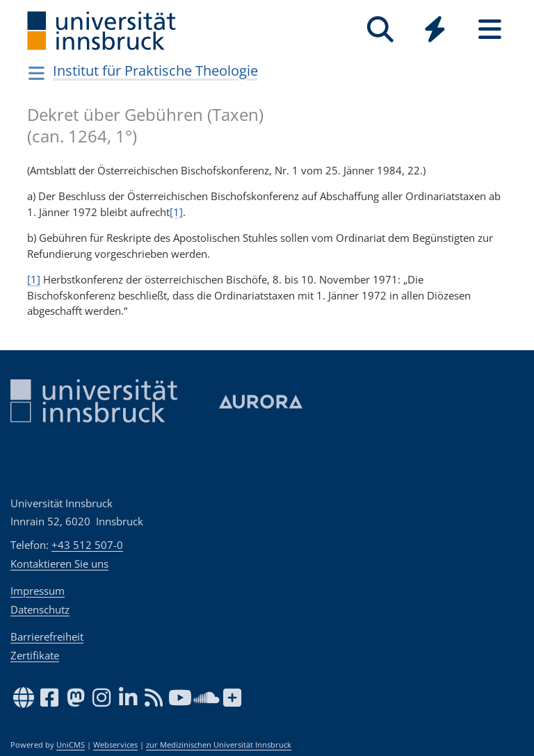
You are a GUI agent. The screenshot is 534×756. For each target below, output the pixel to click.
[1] (176, 212)
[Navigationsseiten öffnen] (37, 73)
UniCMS (71, 745)
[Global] (435, 31)
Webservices (115, 745)
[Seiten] (490, 30)
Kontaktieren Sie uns (59, 564)
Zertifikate (35, 655)
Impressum (38, 591)
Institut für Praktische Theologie (155, 71)
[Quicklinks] (435, 30)
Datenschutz (40, 609)
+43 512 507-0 (87, 545)
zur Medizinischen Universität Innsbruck (219, 745)
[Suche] (380, 30)
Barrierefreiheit (47, 636)
